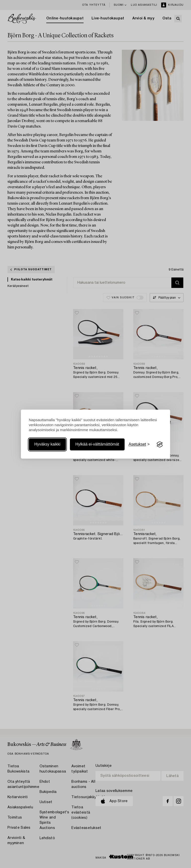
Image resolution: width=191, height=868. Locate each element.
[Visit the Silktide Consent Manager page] (160, 445)
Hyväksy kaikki (47, 444)
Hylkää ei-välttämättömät (97, 444)
